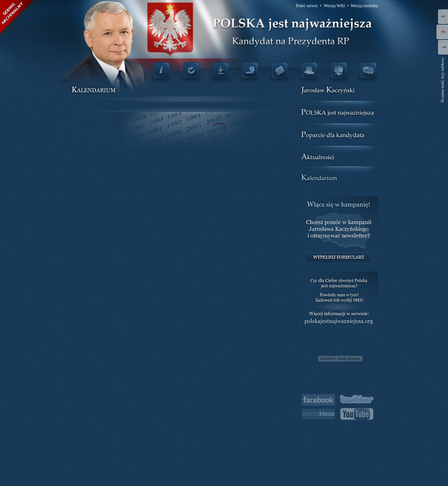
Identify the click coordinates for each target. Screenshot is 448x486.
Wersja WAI (334, 6)
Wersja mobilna (364, 6)
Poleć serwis (307, 6)
